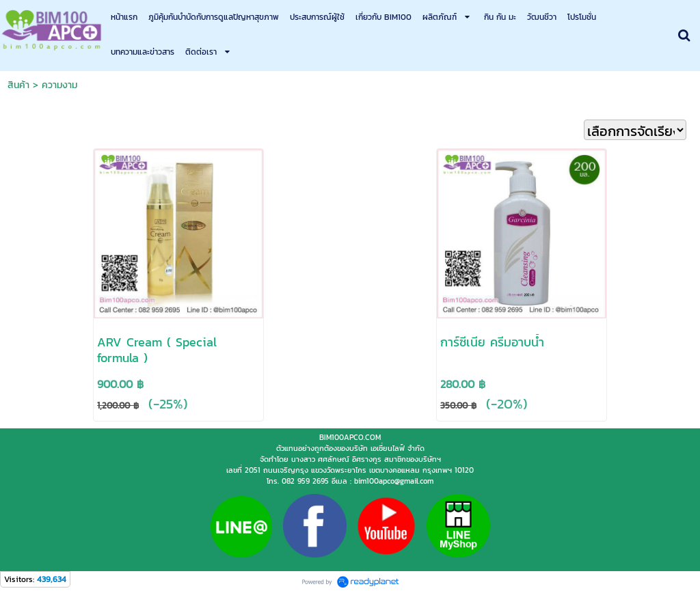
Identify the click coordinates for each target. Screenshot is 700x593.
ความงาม (59, 85)
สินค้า (18, 85)
